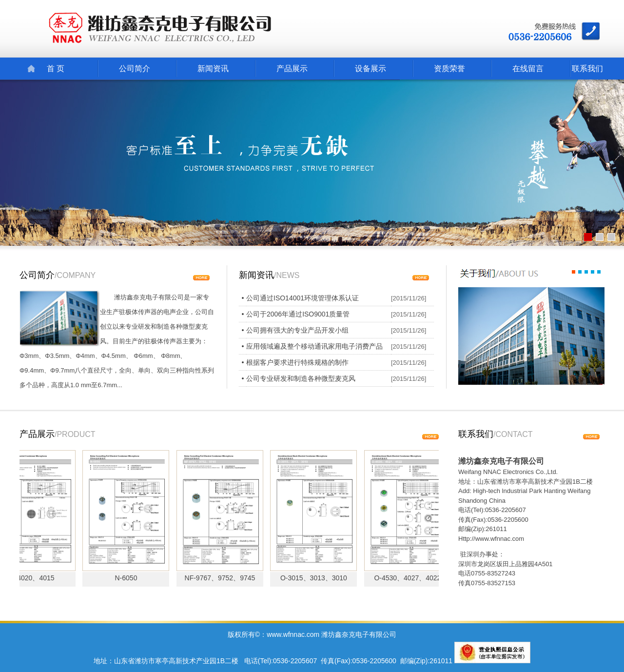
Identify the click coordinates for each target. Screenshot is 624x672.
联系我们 (587, 69)
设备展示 (370, 69)
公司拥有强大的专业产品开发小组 (297, 330)
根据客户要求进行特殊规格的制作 (297, 362)
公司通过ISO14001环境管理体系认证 (302, 298)
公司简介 (135, 69)
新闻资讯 (213, 69)
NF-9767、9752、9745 (223, 578)
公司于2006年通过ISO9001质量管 (298, 314)
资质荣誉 (449, 69)
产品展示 (292, 69)
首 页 (56, 69)
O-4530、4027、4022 (410, 578)
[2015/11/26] (409, 298)
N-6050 (129, 578)
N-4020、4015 (35, 578)
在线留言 (528, 69)
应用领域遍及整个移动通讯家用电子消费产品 (314, 346)
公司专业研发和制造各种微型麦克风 (301, 378)
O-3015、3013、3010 (317, 578)
